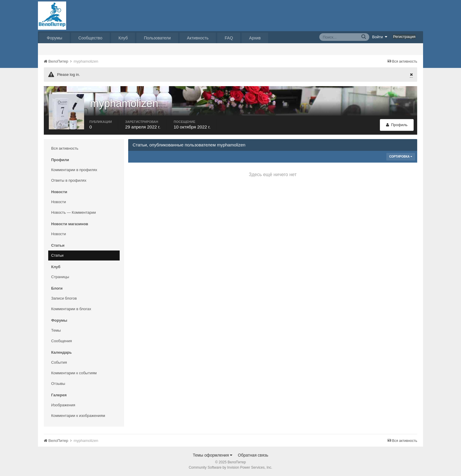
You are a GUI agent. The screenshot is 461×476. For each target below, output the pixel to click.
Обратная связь (253, 455)
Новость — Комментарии (74, 212)
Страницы (60, 277)
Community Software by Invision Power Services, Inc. (230, 467)
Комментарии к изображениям (78, 416)
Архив (255, 38)
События (59, 362)
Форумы (55, 38)
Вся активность (65, 148)
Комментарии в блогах (71, 309)
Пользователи (157, 38)
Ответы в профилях (69, 180)
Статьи (57, 255)
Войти (380, 37)
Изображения (63, 405)
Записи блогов (64, 298)
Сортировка (401, 157)
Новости (59, 202)
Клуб (123, 38)
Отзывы (58, 384)
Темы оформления (213, 455)
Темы (56, 330)
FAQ (229, 38)
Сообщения (62, 341)
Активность (198, 38)
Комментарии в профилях (74, 170)
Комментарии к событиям (74, 373)
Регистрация (404, 37)
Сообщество (90, 38)
